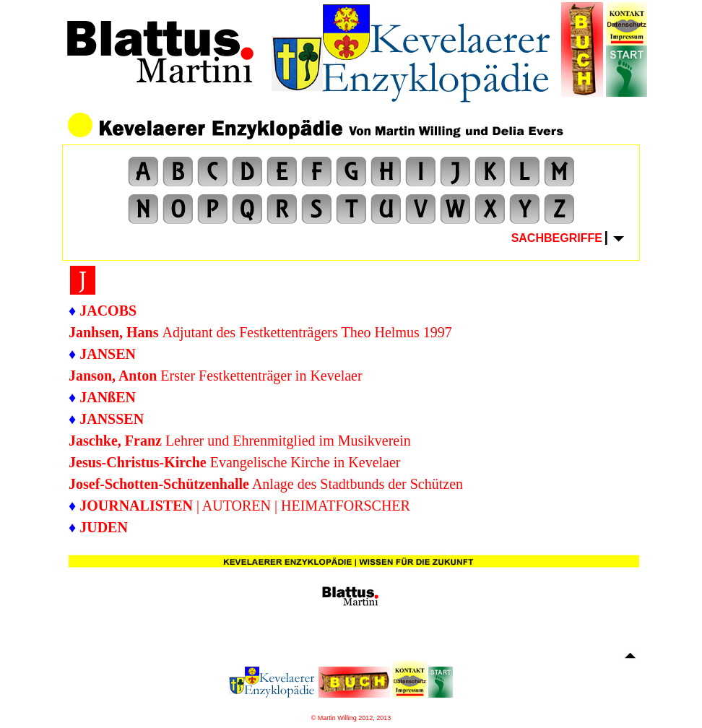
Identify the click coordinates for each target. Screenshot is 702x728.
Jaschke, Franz (117, 441)
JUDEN (104, 527)
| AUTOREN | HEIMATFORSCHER (245, 506)
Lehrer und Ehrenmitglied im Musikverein (288, 441)
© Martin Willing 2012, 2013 (351, 718)
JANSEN (108, 354)
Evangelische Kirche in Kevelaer (235, 462)
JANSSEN (112, 419)
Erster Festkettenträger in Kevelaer (216, 376)
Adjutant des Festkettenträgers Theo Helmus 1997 (260, 332)
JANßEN (108, 397)
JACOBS (108, 311)
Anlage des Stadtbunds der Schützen (266, 484)
